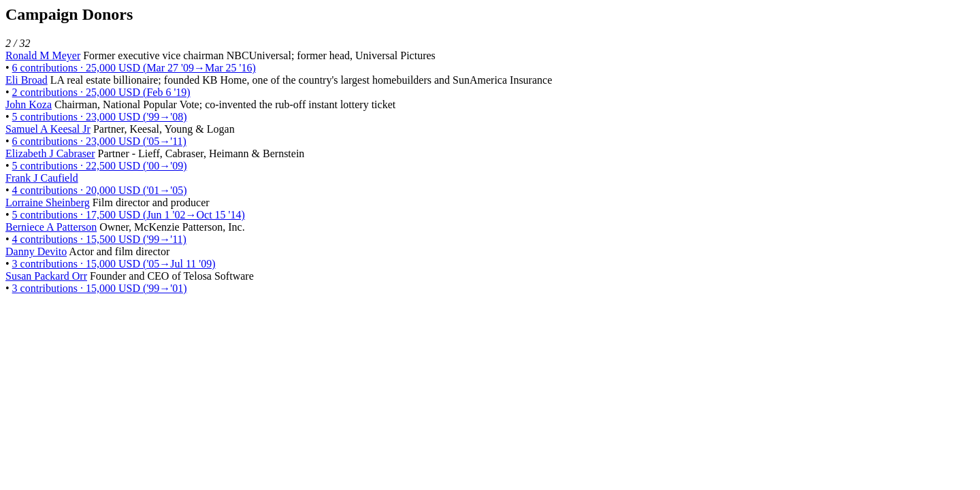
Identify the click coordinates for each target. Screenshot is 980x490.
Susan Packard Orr (46, 276)
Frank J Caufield (42, 178)
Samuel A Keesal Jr (48, 129)
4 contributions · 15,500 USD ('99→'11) (99, 239)
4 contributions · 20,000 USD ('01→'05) (100, 190)
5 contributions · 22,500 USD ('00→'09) (100, 166)
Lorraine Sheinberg (48, 202)
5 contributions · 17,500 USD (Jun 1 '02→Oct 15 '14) (129, 215)
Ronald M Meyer (43, 55)
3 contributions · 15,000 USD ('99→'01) (100, 288)
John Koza (29, 104)
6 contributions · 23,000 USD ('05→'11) (99, 141)
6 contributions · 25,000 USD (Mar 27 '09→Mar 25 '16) (134, 68)
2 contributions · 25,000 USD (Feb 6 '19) (101, 92)
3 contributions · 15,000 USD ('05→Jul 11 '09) (114, 264)
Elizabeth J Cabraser (50, 153)
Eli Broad (27, 80)
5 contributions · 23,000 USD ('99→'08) (100, 117)
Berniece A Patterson (51, 227)
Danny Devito (36, 251)
